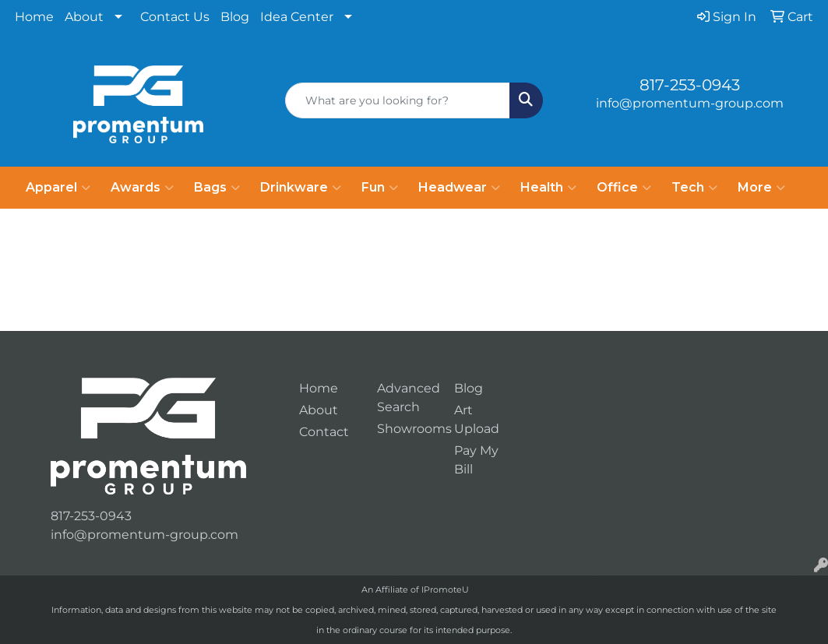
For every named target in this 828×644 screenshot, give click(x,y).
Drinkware (301, 188)
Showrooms (407, 429)
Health (548, 188)
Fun (380, 188)
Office (624, 188)
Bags (217, 188)
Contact (324, 432)
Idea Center (297, 17)
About (84, 17)
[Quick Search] (397, 100)
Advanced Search (407, 398)
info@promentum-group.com (690, 103)
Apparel (58, 188)
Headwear (459, 188)
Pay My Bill (476, 460)
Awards (142, 188)
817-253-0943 (690, 85)
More (761, 188)
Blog (235, 17)
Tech (694, 188)
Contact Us (175, 17)
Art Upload (477, 419)
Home (34, 17)
